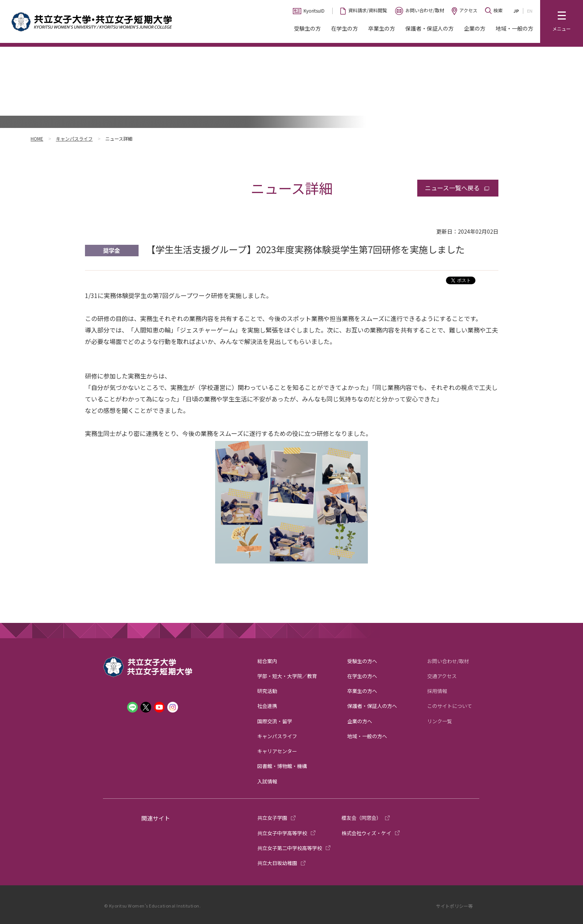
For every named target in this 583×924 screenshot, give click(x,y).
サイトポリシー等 (454, 906)
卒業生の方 (382, 28)
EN (530, 11)
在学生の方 (345, 28)
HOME (37, 138)
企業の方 (475, 28)
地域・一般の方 (514, 28)
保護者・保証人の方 (429, 28)
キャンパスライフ (74, 138)
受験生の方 (307, 28)
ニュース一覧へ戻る (452, 188)
